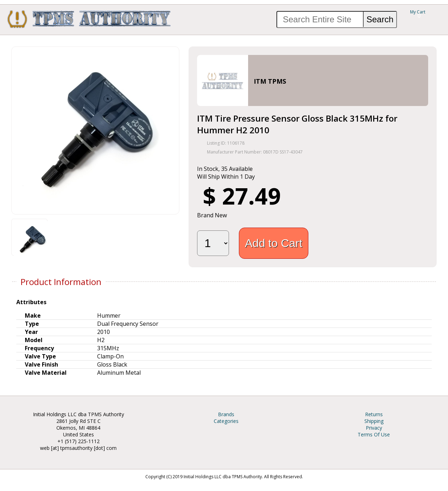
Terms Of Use (374, 434)
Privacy (374, 428)
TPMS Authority (89, 19)
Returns (374, 414)
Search (380, 19)
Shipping (374, 421)
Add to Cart (274, 243)
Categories (226, 421)
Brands (226, 414)
